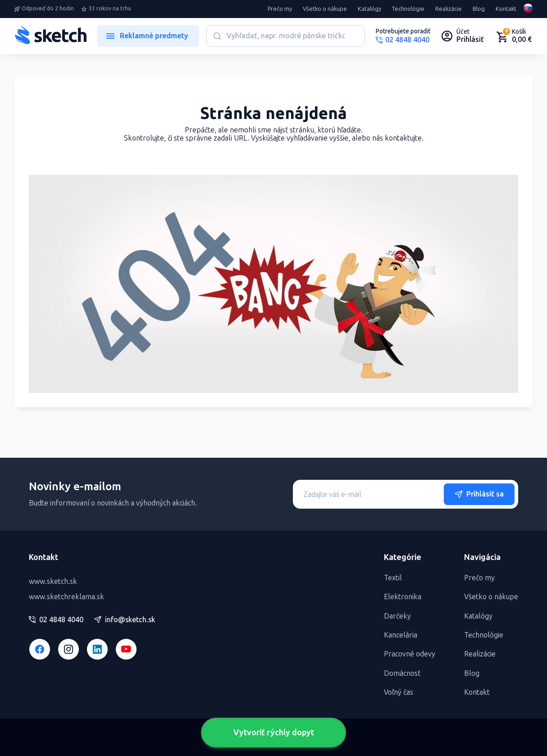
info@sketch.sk (125, 620)
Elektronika (403, 597)
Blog (479, 9)
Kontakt (506, 9)
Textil (393, 578)
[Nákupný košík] (514, 36)
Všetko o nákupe (325, 9)
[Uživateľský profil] (463, 36)
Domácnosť (402, 673)
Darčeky (397, 616)
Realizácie (449, 9)
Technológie (408, 9)
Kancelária (401, 635)
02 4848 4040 (56, 620)
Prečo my (280, 9)
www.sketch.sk (53, 581)
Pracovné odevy (410, 654)
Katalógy (369, 9)
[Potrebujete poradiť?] (403, 36)
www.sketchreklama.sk (66, 597)
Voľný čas (399, 692)
